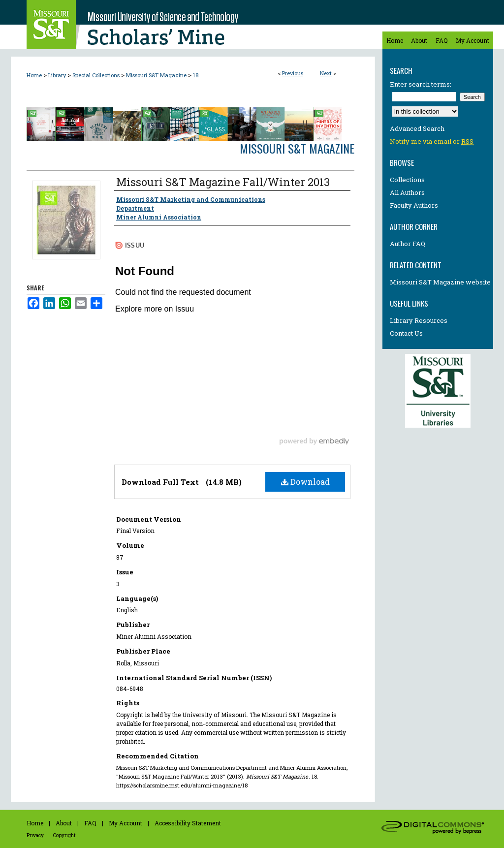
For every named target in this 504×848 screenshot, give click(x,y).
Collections (407, 180)
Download (305, 482)
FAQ (90, 823)
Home (34, 75)
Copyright (64, 835)
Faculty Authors (414, 205)
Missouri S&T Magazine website (440, 282)
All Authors (407, 192)
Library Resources (419, 320)
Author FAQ (408, 244)
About (64, 823)
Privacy (35, 835)
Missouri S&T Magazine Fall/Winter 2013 (223, 182)
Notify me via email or (432, 141)
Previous (293, 73)
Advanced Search (417, 128)
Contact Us (406, 333)
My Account (126, 823)
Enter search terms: (421, 84)
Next (326, 73)
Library (57, 75)
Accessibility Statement (188, 823)
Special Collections (96, 75)
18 (196, 75)
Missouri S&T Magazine (156, 75)
